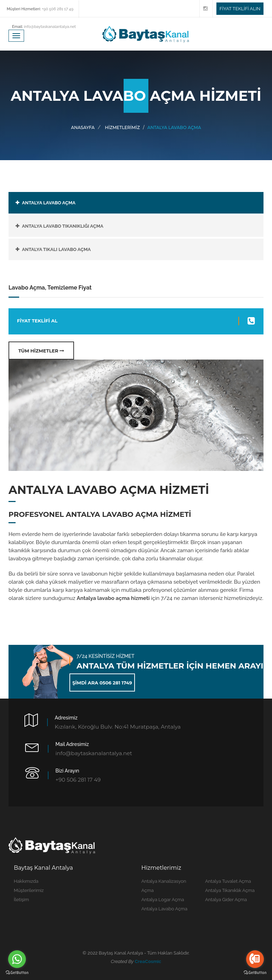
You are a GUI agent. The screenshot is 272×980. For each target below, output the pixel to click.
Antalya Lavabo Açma (164, 909)
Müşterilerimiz (29, 890)
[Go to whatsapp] (17, 959)
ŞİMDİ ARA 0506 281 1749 (102, 683)
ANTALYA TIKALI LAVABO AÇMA (56, 249)
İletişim (21, 900)
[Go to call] (255, 959)
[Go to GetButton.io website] (17, 973)
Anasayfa (83, 127)
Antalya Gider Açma (226, 900)
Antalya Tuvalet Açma (228, 881)
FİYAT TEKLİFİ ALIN (240, 9)
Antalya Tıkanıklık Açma (230, 890)
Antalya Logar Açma (163, 900)
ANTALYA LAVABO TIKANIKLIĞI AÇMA (63, 226)
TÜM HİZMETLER (41, 351)
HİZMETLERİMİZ (122, 127)
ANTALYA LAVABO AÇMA (49, 203)
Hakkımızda (26, 881)
